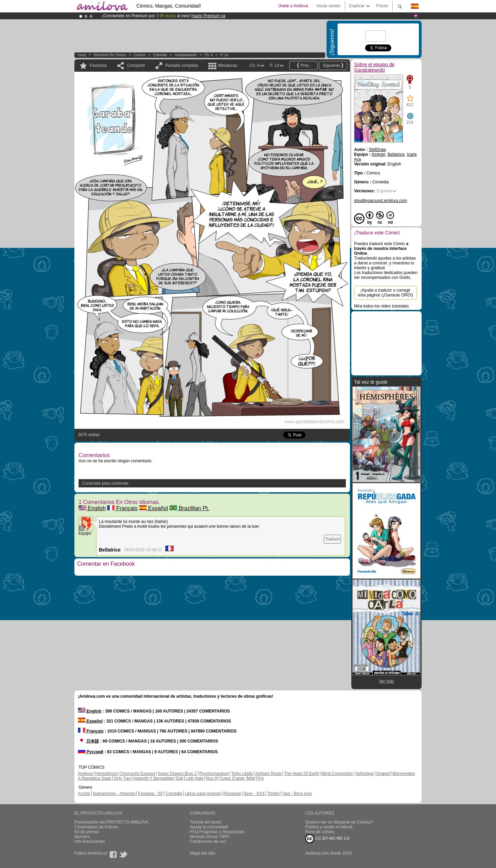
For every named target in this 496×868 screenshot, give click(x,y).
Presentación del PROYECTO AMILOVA (111, 822)
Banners (82, 837)
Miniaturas (228, 65)
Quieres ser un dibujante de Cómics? (339, 822)
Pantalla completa (182, 65)
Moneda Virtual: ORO (210, 837)
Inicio (82, 55)
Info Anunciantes (90, 841)
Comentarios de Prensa (96, 827)
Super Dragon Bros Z (177, 774)
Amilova (85, 774)
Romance (232, 794)
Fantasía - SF (151, 794)
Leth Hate (195, 778)
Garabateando (186, 55)
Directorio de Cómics (110, 55)
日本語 (88, 741)
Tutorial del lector (206, 822)
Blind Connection (337, 774)
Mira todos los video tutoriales (381, 306)
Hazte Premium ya (208, 16)
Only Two (122, 778)
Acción (84, 794)
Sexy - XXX (254, 794)
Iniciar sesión (329, 6)
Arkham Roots (268, 774)
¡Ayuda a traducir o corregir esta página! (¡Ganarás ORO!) (386, 293)
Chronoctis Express (137, 774)
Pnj (261, 778)
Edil (180, 778)
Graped (383, 774)
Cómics (140, 55)
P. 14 (224, 55)
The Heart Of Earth (302, 774)
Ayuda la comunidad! (209, 827)
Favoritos (98, 65)
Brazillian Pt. (189, 508)
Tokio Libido (242, 774)
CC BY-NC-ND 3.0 (327, 839)
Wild (251, 778)
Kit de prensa (87, 832)
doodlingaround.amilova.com (380, 201)
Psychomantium (214, 774)
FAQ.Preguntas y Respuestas (217, 832)
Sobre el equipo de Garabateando (374, 67)
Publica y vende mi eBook (329, 827)
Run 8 (211, 778)
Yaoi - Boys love (297, 794)
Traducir (332, 539)
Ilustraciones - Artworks (114, 794)
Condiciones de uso (208, 841)
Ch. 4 (209, 55)
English (92, 508)
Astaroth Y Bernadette (154, 778)
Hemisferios (106, 774)
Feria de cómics (320, 832)
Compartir (136, 65)
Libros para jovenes (203, 794)
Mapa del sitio (203, 853)
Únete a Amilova (293, 6)
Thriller (273, 794)
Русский (91, 752)
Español (154, 508)
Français (122, 508)
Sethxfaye (364, 774)
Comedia (160, 55)
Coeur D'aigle (233, 778)
